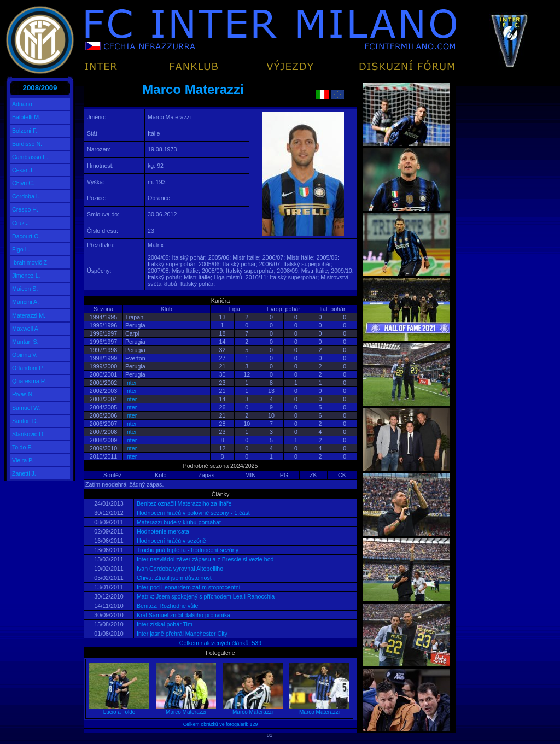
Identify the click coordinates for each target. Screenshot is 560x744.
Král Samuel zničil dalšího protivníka (183, 615)
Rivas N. (23, 394)
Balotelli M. (26, 117)
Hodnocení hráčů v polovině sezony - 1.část (192, 513)
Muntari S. (25, 342)
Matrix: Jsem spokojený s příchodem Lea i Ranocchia (205, 596)
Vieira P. (23, 460)
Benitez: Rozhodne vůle (167, 606)
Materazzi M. (29, 315)
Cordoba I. (26, 196)
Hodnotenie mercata (162, 531)
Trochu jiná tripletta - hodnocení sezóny (187, 550)
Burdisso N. (27, 144)
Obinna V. (25, 355)
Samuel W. (26, 408)
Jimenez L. (26, 276)
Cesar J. (23, 170)
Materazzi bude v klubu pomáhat (178, 522)
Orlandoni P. (28, 368)
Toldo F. (22, 447)
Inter (131, 383)
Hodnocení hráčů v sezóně (171, 541)
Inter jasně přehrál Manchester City (181, 634)
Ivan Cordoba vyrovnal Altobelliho (179, 569)
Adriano (22, 104)
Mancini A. (25, 302)
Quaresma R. (29, 381)
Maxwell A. (26, 329)
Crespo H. (25, 209)
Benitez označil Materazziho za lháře (183, 503)
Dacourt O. (26, 236)
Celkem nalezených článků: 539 (220, 643)
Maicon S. (25, 289)
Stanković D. (28, 434)
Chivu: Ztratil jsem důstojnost (173, 578)
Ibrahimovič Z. (30, 262)
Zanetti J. (24, 473)
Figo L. (21, 249)
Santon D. (25, 421)
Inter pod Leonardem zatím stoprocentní (188, 587)
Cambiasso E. (30, 157)
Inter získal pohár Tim (164, 624)
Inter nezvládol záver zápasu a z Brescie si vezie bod (205, 559)
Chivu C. (23, 183)
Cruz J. (21, 223)
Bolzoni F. (25, 131)
